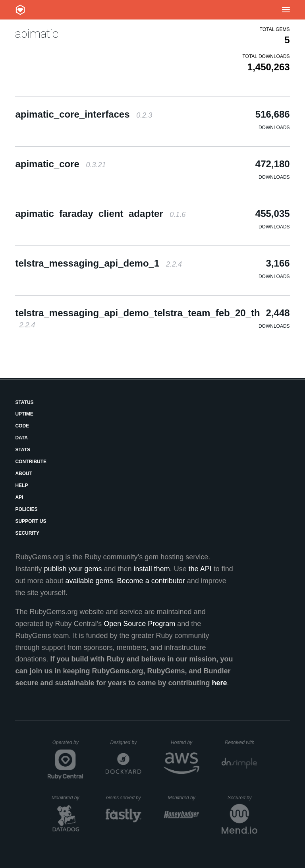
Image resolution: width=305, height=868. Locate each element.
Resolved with (241, 742)
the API (200, 569)
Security (27, 533)
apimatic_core (60, 164)
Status (24, 402)
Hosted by (185, 742)
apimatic (37, 34)
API (19, 497)
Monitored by (68, 798)
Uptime (24, 414)
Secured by (242, 798)
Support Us (31, 521)
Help (21, 485)
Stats (23, 450)
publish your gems (73, 569)
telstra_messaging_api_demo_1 (98, 263)
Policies (26, 509)
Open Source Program (139, 624)
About (24, 474)
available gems (89, 581)
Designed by (126, 742)
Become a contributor (151, 581)
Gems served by (124, 798)
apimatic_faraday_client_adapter (100, 214)
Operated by (68, 745)
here (220, 683)
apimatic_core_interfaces (84, 114)
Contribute (31, 462)
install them (152, 569)
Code (22, 426)
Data (21, 438)
